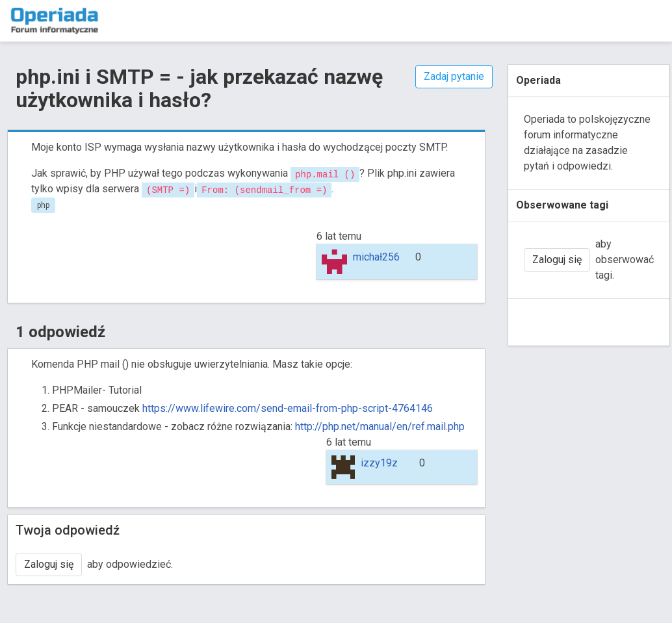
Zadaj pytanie (454, 76)
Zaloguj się (49, 564)
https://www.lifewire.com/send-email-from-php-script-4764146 (286, 408)
